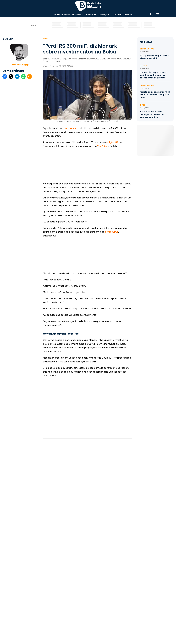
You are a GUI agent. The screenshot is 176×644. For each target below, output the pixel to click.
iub (76, 128)
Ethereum (129, 15)
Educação (104, 15)
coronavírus (112, 232)
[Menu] (158, 15)
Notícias (77, 15)
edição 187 (112, 142)
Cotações (91, 15)
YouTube (102, 146)
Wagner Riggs (20, 65)
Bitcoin (118, 15)
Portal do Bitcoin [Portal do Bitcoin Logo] (88, 6)
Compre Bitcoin (62, 15)
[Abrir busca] (152, 15)
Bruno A (70, 128)
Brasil (46, 39)
